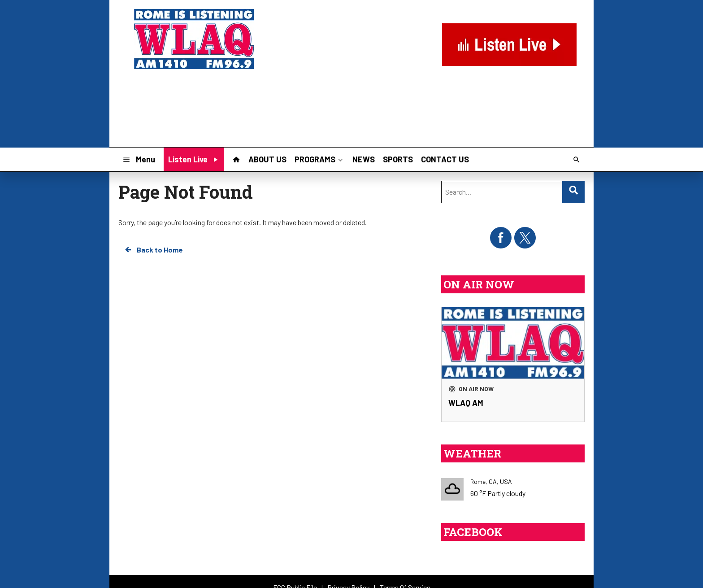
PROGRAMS (319, 159)
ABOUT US (267, 159)
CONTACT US (445, 159)
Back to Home (153, 250)
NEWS (364, 159)
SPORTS (398, 159)
